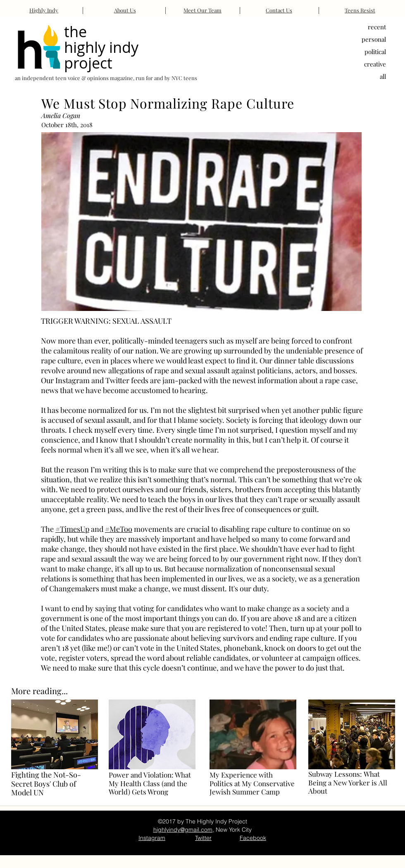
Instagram (152, 838)
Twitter (203, 838)
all (383, 76)
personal (374, 39)
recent (377, 27)
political (375, 52)
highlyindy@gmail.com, (184, 830)
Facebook (253, 838)
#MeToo (119, 529)
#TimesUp (72, 529)
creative (375, 64)
